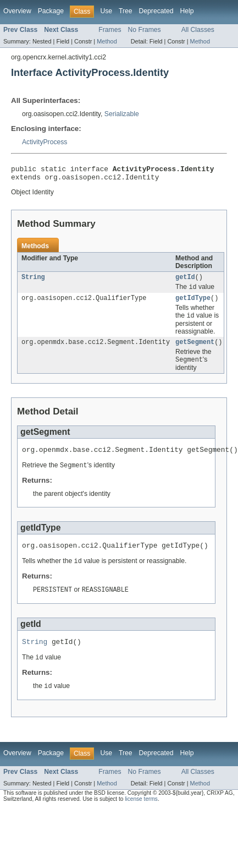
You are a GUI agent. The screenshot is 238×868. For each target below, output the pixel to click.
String (33, 281)
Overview (17, 11)
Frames (110, 30)
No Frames (145, 30)
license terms (141, 815)
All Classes (198, 30)
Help (187, 11)
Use (106, 11)
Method (107, 41)
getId (185, 281)
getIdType (193, 304)
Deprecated (156, 11)
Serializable (122, 114)
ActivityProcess (45, 142)
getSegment (195, 350)
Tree (126, 11)
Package (51, 11)
